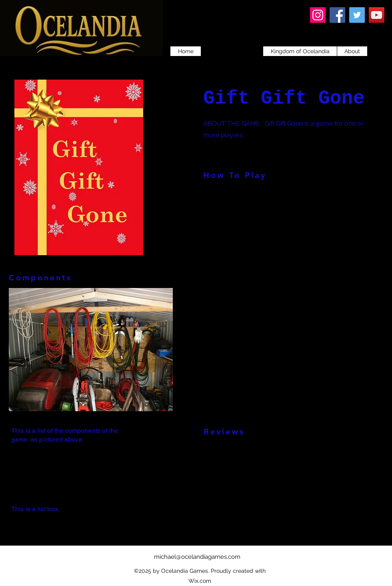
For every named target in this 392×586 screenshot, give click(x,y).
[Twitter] (357, 15)
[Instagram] (318, 15)
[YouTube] (377, 15)
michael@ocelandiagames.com (197, 557)
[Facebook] (337, 15)
